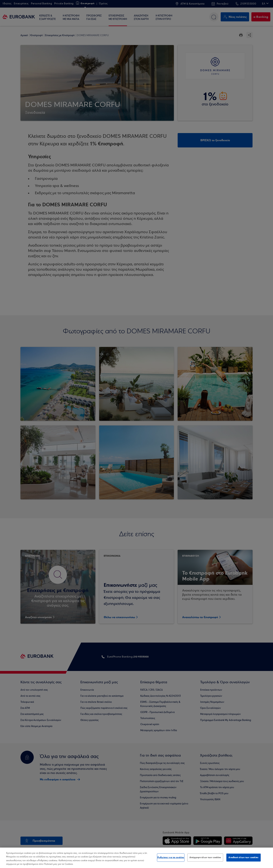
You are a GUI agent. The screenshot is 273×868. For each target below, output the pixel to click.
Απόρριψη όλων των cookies (205, 857)
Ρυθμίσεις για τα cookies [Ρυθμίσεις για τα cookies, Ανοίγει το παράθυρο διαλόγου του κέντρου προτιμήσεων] (171, 857)
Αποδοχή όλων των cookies (243, 857)
